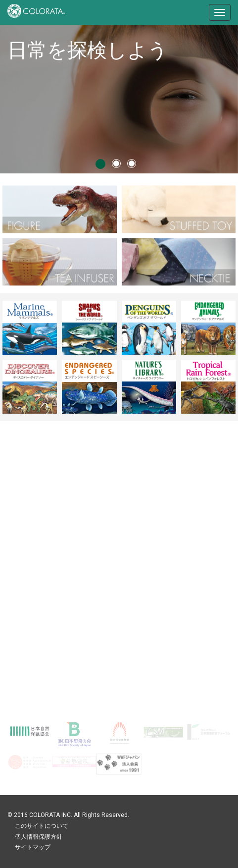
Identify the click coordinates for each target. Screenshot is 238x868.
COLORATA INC (50, 815)
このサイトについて (42, 826)
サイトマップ (33, 847)
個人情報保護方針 (39, 837)
